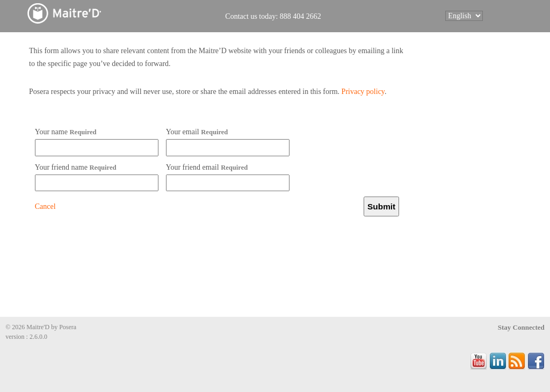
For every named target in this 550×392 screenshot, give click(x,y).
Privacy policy (363, 92)
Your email (197, 132)
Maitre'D (89, 13)
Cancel (45, 206)
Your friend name (76, 167)
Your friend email (207, 167)
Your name (66, 132)
